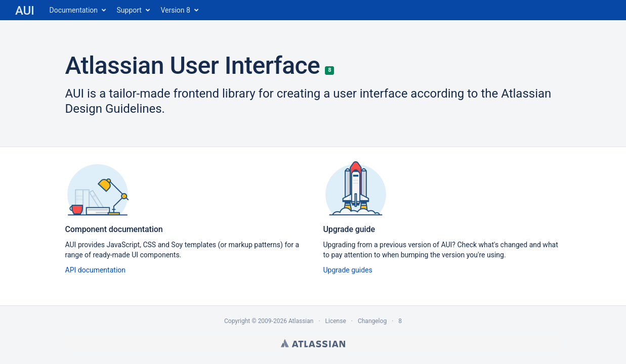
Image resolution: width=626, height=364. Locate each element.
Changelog (372, 321)
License (336, 321)
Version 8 (175, 10)
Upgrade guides (348, 270)
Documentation (74, 10)
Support (129, 10)
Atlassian (313, 343)
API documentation (96, 270)
